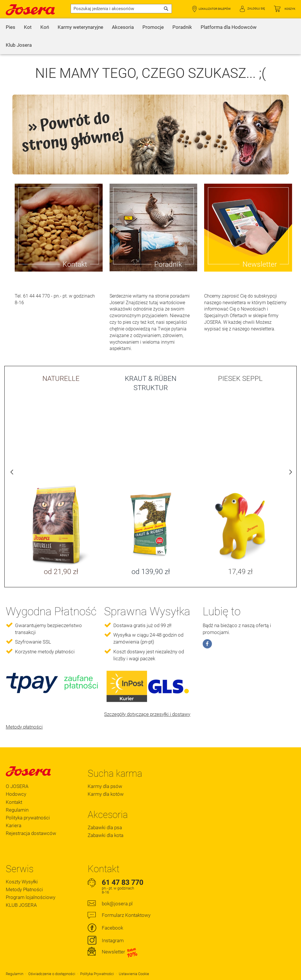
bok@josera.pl (117, 904)
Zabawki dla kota (106, 835)
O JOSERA (17, 786)
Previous (12, 473)
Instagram (113, 941)
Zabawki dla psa (105, 827)
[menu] (150, 36)
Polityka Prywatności (97, 974)
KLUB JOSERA (21, 905)
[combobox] (121, 9)
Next (289, 473)
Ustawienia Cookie (134, 974)
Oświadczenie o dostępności (52, 974)
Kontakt (14, 802)
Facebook (112, 928)
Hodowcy (16, 794)
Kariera (14, 825)
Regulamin (17, 810)
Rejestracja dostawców (31, 833)
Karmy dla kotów (106, 794)
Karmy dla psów (105, 786)
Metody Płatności (24, 889)
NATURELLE (61, 379)
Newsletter (120, 952)
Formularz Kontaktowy (126, 915)
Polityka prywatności (28, 818)
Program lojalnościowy (31, 897)
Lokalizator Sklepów (215, 9)
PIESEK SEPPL (240, 379)
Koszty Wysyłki (22, 882)
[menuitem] (11, 27)
